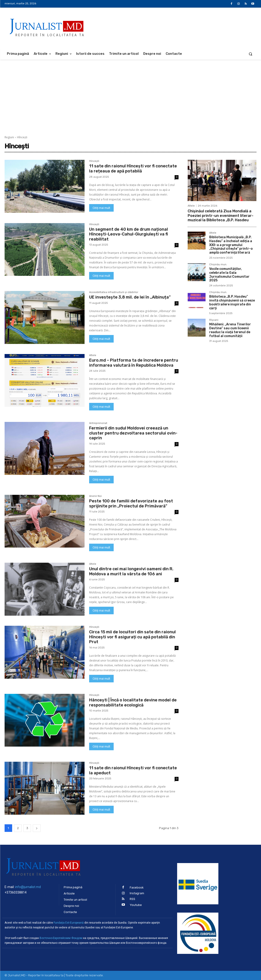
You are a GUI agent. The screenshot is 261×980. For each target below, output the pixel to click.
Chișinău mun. (218, 265)
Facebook (137, 887)
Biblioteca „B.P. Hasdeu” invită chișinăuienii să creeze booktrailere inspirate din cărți (232, 302)
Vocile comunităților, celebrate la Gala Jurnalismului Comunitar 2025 (229, 275)
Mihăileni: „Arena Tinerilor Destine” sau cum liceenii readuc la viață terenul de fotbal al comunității (230, 330)
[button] (251, 54)
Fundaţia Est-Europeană (69, 923)
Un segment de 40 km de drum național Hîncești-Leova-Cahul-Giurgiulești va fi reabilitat (129, 234)
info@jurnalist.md (28, 887)
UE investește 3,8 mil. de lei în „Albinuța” (130, 297)
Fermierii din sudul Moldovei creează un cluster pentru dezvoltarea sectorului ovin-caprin (133, 433)
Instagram (137, 893)
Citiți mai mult (101, 208)
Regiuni (9, 137)
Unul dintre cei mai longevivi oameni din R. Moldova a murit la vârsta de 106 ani (131, 571)
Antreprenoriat (98, 423)
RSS (132, 899)
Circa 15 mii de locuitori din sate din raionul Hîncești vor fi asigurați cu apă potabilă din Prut (132, 637)
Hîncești (94, 161)
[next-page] (37, 828)
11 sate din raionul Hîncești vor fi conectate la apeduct (133, 770)
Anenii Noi (95, 496)
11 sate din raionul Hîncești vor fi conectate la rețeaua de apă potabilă (133, 169)
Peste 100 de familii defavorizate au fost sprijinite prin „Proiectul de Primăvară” (131, 504)
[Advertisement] (130, 94)
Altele (93, 355)
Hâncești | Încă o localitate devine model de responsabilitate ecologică (133, 703)
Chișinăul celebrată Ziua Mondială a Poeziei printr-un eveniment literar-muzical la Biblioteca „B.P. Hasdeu (221, 215)
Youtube (136, 905)
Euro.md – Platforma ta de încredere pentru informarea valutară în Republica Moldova (134, 363)
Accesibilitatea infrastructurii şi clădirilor (114, 292)
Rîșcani (214, 320)
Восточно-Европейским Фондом (61, 938)
